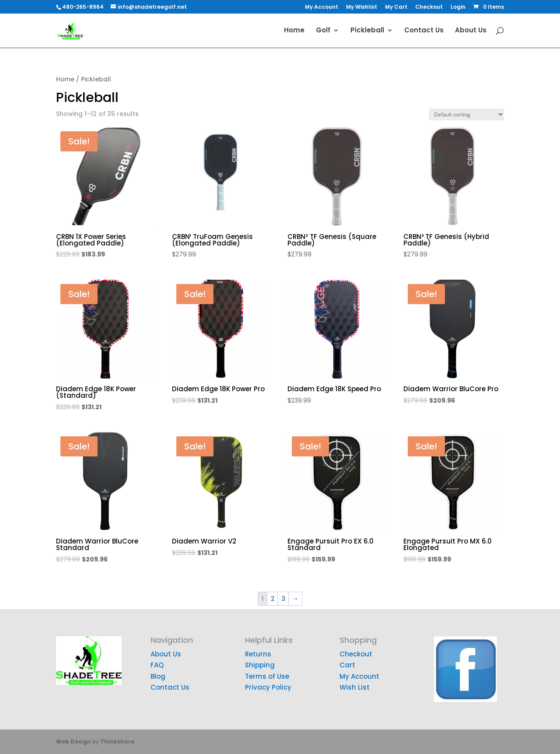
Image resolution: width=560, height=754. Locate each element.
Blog (158, 676)
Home (294, 31)
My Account (322, 7)
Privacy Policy (268, 687)
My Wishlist (362, 7)
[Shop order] (466, 114)
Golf (323, 31)
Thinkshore (117, 742)
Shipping (260, 665)
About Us (471, 31)
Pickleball (367, 31)
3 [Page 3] (283, 598)
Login (458, 7)
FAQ (157, 665)
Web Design (73, 742)
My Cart (396, 7)
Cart (347, 665)
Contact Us (424, 31)
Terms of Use (267, 676)
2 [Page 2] (273, 598)
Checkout (429, 7)
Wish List (355, 687)
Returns (258, 654)
